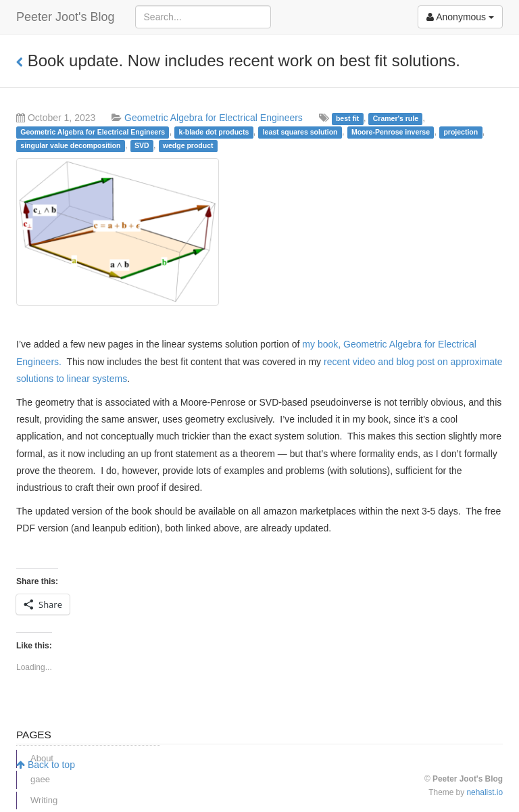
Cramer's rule (396, 118)
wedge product (188, 145)
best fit (347, 118)
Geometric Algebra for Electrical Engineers (214, 118)
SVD (142, 145)
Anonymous (460, 17)
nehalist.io (485, 792)
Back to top (46, 765)
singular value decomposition (70, 145)
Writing (44, 800)
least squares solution (300, 132)
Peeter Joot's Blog (66, 17)
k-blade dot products (214, 132)
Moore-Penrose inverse (391, 132)
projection (461, 132)
